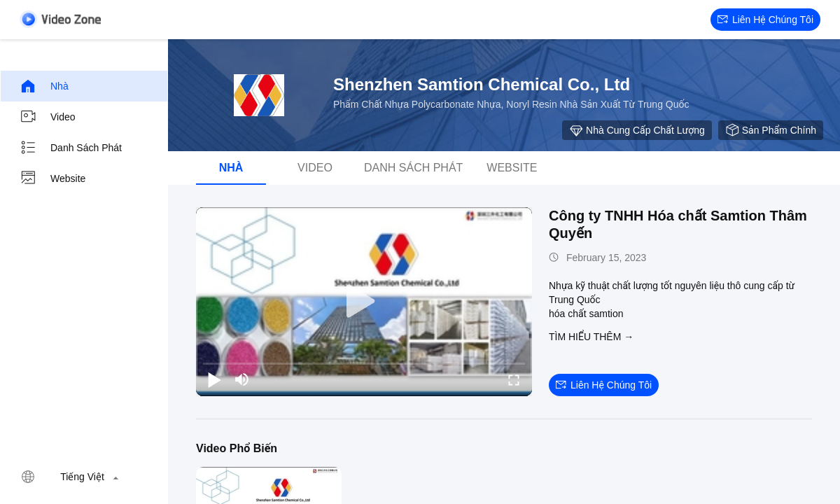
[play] (364, 302)
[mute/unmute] (242, 379)
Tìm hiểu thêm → (591, 337)
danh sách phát (71, 148)
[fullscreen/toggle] (514, 379)
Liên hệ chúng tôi (765, 20)
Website (52, 178)
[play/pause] (214, 379)
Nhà (44, 86)
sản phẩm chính (771, 130)
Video (48, 117)
